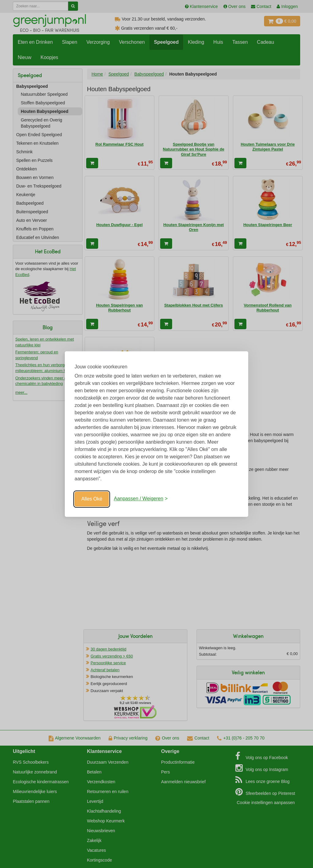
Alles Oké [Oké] (92, 499)
